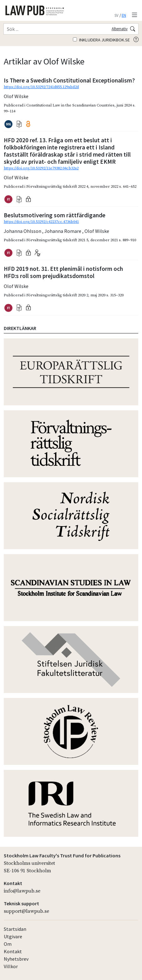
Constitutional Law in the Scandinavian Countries (70, 105)
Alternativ (120, 29)
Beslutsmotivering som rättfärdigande (55, 215)
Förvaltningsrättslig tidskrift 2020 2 (57, 295)
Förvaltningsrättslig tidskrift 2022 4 (57, 186)
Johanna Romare (63, 231)
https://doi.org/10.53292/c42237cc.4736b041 (41, 222)
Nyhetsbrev (16, 959)
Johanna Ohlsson (23, 231)
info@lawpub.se (22, 891)
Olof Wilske (16, 96)
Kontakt (13, 951)
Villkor (11, 966)
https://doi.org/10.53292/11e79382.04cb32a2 (41, 168)
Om (8, 944)
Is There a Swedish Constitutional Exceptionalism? (69, 80)
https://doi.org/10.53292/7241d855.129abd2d (41, 87)
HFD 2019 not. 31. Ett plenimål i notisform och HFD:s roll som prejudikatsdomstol (63, 272)
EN (124, 15)
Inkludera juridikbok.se (101, 40)
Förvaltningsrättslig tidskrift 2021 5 (57, 240)
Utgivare (13, 936)
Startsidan (15, 929)
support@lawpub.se (26, 911)
